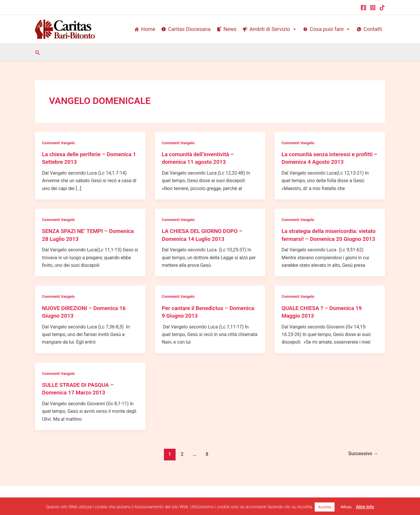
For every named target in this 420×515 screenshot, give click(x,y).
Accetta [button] (325, 507)
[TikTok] (382, 8)
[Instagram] (373, 8)
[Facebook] (363, 8)
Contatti (373, 29)
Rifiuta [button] (346, 507)
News (230, 29)
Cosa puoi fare (330, 29)
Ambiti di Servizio (273, 29)
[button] (38, 53)
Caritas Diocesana (189, 29)
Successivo (362, 460)
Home (148, 29)
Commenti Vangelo (60, 143)
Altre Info (365, 507)
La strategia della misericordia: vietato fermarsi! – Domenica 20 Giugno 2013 (323, 238)
